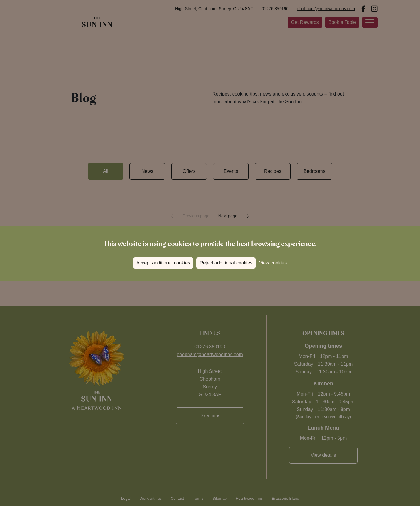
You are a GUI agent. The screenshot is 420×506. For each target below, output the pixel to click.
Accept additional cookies (163, 263)
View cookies (273, 263)
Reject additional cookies (226, 263)
